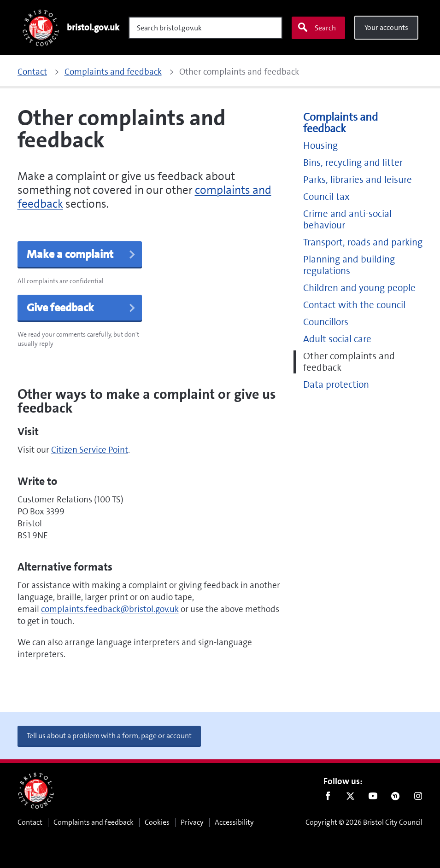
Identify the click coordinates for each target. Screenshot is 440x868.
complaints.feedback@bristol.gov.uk (110, 609)
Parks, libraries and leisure (358, 180)
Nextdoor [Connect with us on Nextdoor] (396, 798)
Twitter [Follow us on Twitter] (350, 798)
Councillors (326, 322)
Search (317, 28)
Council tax (326, 197)
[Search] (205, 28)
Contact (30, 822)
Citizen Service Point (90, 450)
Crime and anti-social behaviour (347, 220)
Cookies (157, 822)
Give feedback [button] (82, 308)
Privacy (192, 822)
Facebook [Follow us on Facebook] (328, 798)
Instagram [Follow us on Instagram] (418, 798)
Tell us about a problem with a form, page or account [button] (109, 736)
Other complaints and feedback (349, 362)
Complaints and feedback (340, 123)
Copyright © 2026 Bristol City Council (364, 822)
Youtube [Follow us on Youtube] (373, 798)
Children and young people (359, 288)
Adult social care (337, 339)
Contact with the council (354, 305)
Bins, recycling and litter (353, 163)
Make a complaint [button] (82, 254)
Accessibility (234, 822)
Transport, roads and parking (363, 242)
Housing (320, 146)
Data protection (336, 385)
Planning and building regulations (349, 265)
